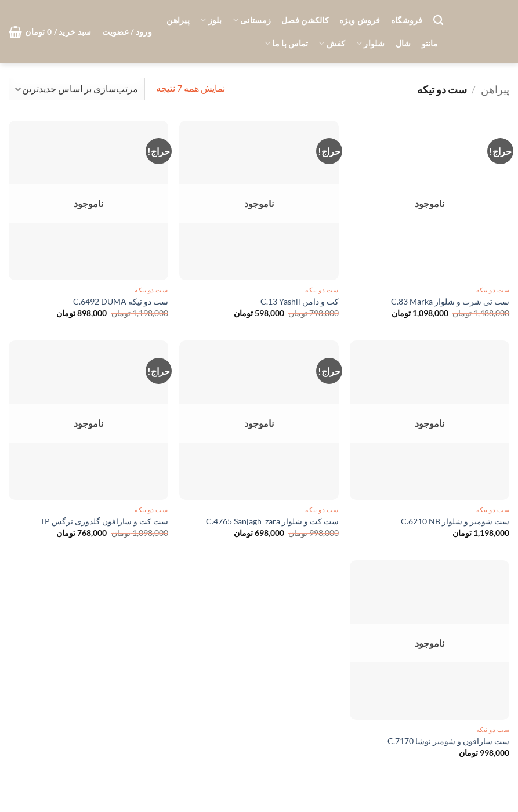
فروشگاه (407, 20)
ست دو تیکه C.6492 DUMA (121, 301)
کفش (332, 43)
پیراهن (178, 20)
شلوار (371, 43)
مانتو (430, 43)
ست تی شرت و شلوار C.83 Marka (450, 301)
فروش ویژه (360, 20)
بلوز (211, 20)
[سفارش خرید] (77, 89)
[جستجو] (438, 21)
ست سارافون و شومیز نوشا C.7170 (448, 741)
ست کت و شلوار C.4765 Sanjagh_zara (272, 521)
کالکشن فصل (305, 20)
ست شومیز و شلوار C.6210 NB (455, 521)
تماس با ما (286, 43)
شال (403, 43)
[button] (127, 32)
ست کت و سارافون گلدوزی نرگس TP (104, 521)
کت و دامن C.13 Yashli (300, 301)
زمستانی (252, 20)
